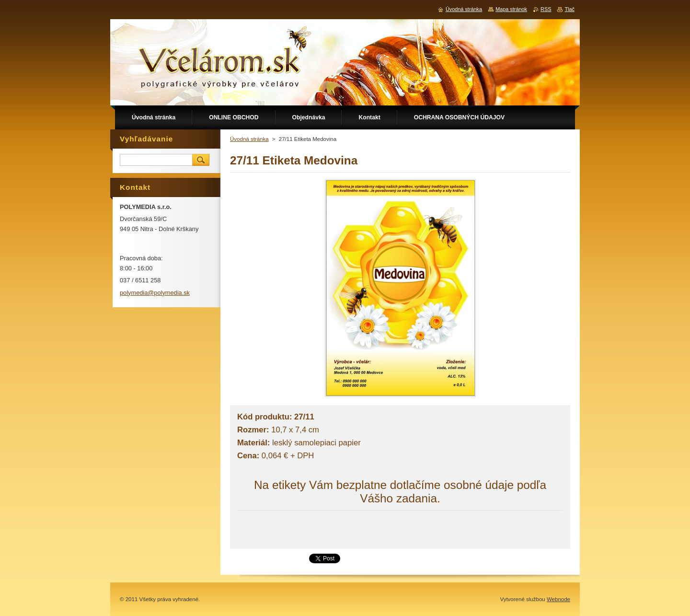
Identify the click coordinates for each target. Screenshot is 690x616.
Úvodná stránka (249, 139)
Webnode (558, 599)
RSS (546, 9)
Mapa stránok (511, 9)
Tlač (569, 9)
